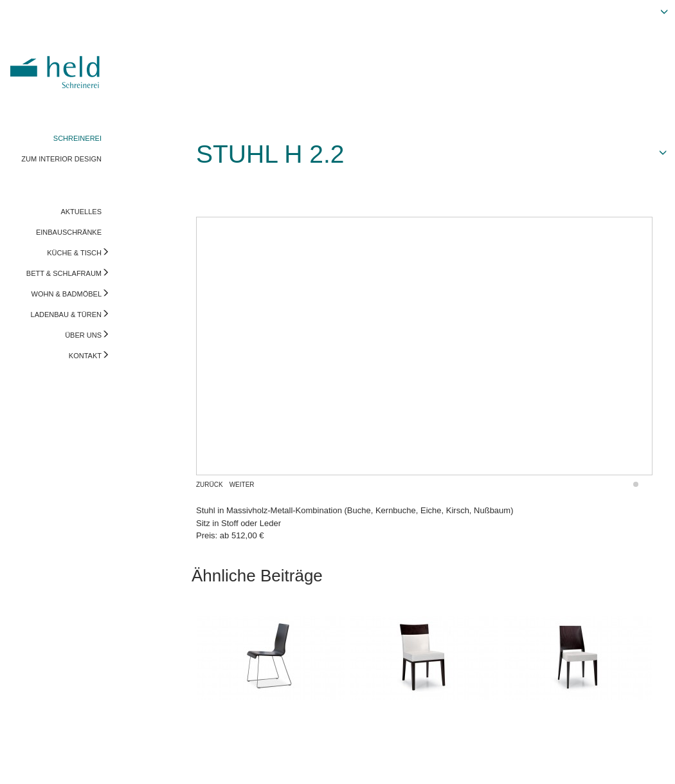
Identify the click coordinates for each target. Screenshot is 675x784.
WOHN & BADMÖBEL (67, 294)
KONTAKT (85, 356)
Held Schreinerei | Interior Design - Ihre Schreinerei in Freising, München (57, 63)
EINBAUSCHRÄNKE (69, 232)
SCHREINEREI (77, 138)
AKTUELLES (81, 212)
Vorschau (600, 761)
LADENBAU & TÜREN (66, 315)
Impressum (30, 761)
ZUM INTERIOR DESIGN (61, 159)
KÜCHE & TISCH (74, 253)
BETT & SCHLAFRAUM (64, 273)
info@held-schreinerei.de (184, 761)
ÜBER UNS (83, 335)
